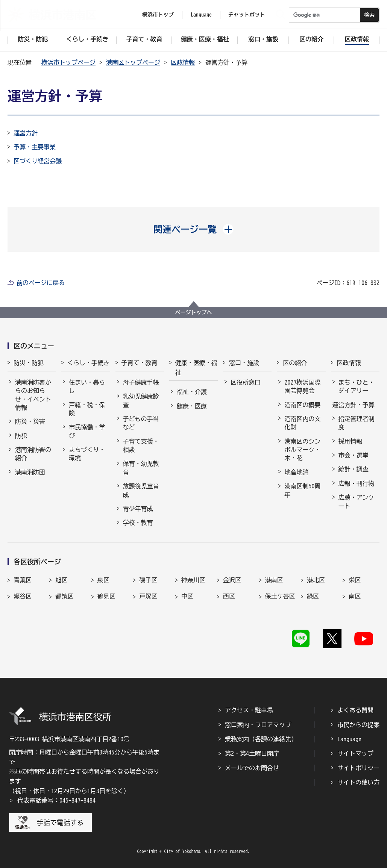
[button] (193, 229)
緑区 (313, 596)
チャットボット (247, 15)
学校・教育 (138, 523)
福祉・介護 (192, 392)
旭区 (61, 580)
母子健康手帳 (141, 382)
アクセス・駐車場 (249, 710)
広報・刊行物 (357, 483)
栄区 (355, 580)
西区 (229, 596)
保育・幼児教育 (141, 468)
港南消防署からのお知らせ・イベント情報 (33, 395)
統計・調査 (354, 469)
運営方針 (26, 133)
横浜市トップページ (68, 62)
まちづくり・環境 (87, 454)
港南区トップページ (133, 62)
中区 (187, 596)
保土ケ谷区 (280, 596)
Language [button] (201, 15)
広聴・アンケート (357, 501)
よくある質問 (355, 710)
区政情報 (183, 62)
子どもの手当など (141, 423)
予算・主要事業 (35, 147)
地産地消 (296, 472)
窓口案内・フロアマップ (258, 725)
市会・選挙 (354, 455)
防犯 (21, 436)
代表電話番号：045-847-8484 (56, 800)
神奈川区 (193, 580)
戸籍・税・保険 (87, 409)
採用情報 (351, 441)
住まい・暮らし (87, 386)
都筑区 (64, 596)
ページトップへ (194, 312)
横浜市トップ (158, 15)
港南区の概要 (302, 405)
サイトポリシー (358, 768)
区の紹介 (295, 363)
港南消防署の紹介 (33, 454)
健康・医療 (192, 406)
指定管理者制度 (357, 423)
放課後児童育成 (141, 490)
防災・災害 (30, 421)
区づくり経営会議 (38, 161)
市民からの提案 (358, 725)
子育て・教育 (140, 363)
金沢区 (232, 580)
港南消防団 (30, 472)
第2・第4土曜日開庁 (252, 753)
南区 (355, 596)
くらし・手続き (88, 363)
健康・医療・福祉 (196, 368)
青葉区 (23, 580)
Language (349, 739)
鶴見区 (106, 596)
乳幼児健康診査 (141, 400)
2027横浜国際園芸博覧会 (302, 386)
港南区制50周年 (302, 490)
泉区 (103, 580)
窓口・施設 (244, 363)
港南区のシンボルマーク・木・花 (302, 450)
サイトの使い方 (358, 782)
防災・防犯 (29, 363)
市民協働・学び (87, 431)
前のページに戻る (41, 283)
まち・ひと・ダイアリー (357, 386)
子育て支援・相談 (141, 445)
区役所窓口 (246, 382)
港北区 (316, 580)
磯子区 (148, 580)
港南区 (274, 580)
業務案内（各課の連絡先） (261, 739)
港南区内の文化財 (302, 423)
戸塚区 (148, 596)
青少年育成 (138, 509)
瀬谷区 (23, 596)
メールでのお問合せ (252, 768)
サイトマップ (355, 753)
